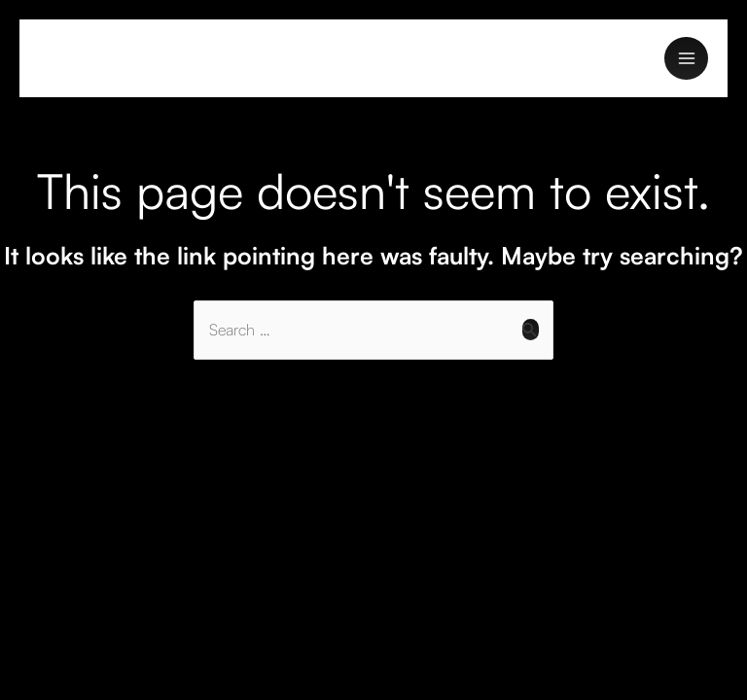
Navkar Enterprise (115, 58)
